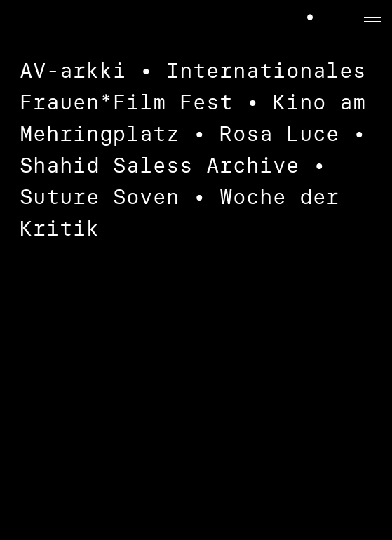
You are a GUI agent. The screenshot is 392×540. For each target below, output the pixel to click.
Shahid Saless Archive (160, 165)
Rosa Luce (279, 134)
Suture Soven (100, 197)
